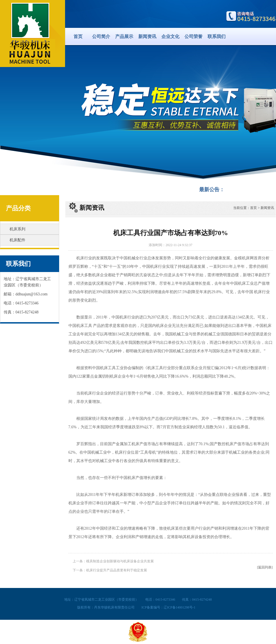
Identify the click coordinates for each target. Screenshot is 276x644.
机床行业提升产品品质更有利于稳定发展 (117, 570)
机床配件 (17, 240)
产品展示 (124, 36)
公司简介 (101, 36)
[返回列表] (265, 567)
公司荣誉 (193, 36)
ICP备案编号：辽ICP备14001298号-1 (168, 607)
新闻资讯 (147, 36)
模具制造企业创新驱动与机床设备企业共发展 (120, 561)
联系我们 (217, 36)
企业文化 (170, 36)
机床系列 (17, 229)
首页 (78, 36)
